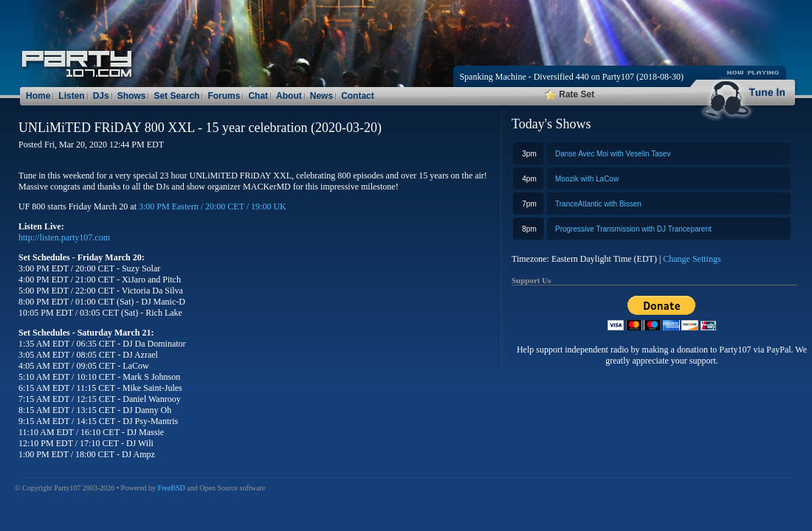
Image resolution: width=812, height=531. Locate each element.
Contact (358, 96)
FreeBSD (172, 488)
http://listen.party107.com (64, 237)
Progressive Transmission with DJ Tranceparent (633, 229)
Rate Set (570, 94)
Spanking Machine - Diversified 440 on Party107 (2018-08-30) (571, 77)
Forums (224, 96)
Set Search (176, 96)
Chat (258, 96)
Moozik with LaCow (587, 179)
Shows (132, 96)
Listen (71, 96)
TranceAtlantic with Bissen (598, 204)
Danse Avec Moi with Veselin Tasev (613, 154)
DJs (101, 96)
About (289, 96)
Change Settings (692, 259)
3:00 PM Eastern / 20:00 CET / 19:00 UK (213, 206)
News (321, 96)
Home (38, 96)
